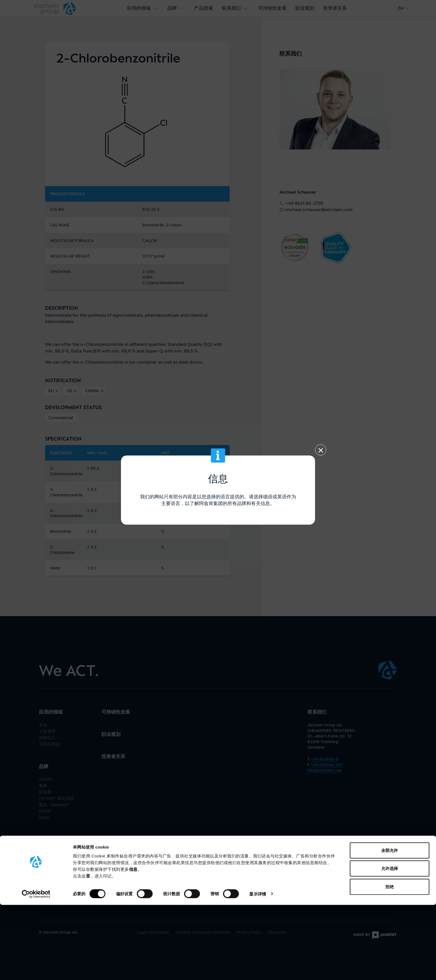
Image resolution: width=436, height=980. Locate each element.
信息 (133, 944)
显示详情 (257, 969)
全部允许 (390, 925)
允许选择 (390, 944)
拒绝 (390, 962)
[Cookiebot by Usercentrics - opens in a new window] (36, 969)
